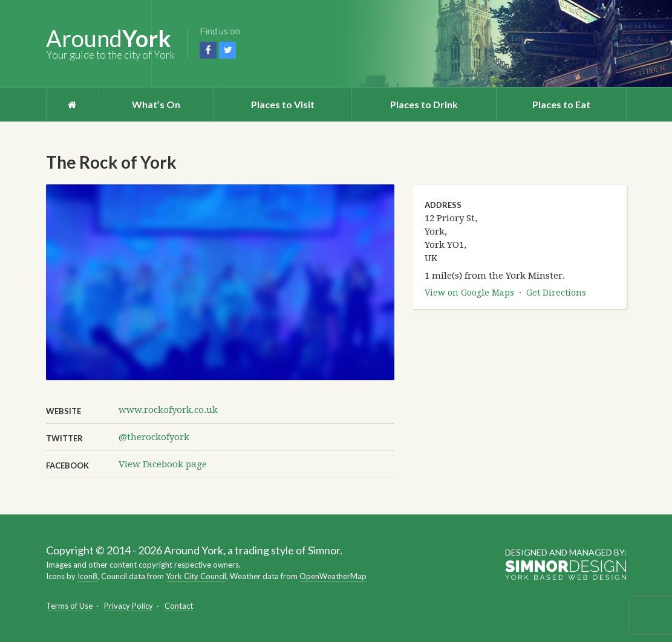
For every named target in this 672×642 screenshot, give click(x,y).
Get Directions (556, 293)
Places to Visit (283, 104)
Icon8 (87, 576)
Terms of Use (69, 606)
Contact (179, 606)
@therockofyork (154, 437)
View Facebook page (163, 464)
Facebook (208, 50)
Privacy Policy (129, 606)
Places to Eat (561, 104)
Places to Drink (424, 104)
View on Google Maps (469, 293)
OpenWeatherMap (333, 576)
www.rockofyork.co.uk (168, 410)
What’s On (156, 104)
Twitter (227, 50)
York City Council (196, 576)
